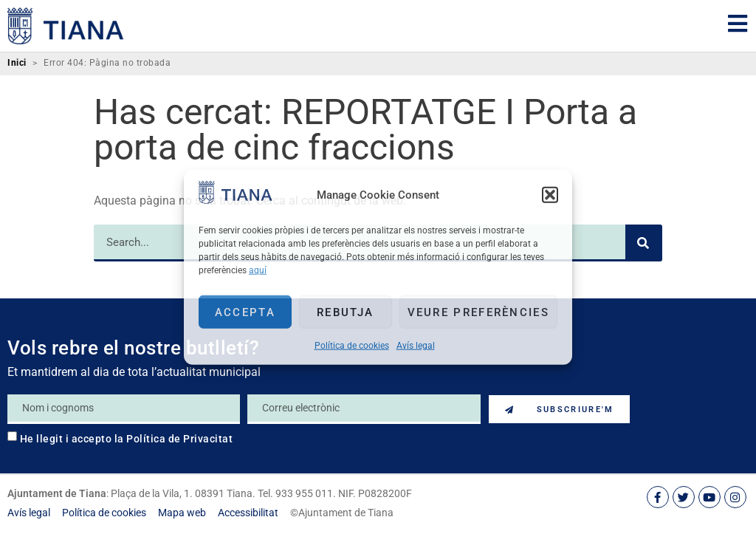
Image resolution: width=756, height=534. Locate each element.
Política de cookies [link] (352, 346)
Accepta (245, 312)
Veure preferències (478, 312)
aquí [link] (258, 270)
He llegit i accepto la (127, 439)
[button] (550, 194)
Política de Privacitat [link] (179, 439)
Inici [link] (17, 63)
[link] (236, 200)
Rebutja (345, 312)
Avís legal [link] (416, 346)
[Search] (644, 243)
